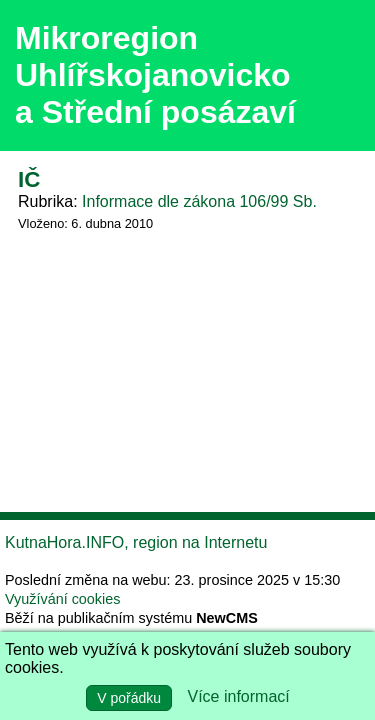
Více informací (239, 696)
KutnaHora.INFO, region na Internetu (136, 542)
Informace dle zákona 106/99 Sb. (199, 201)
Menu (334, 76)
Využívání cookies (62, 599)
